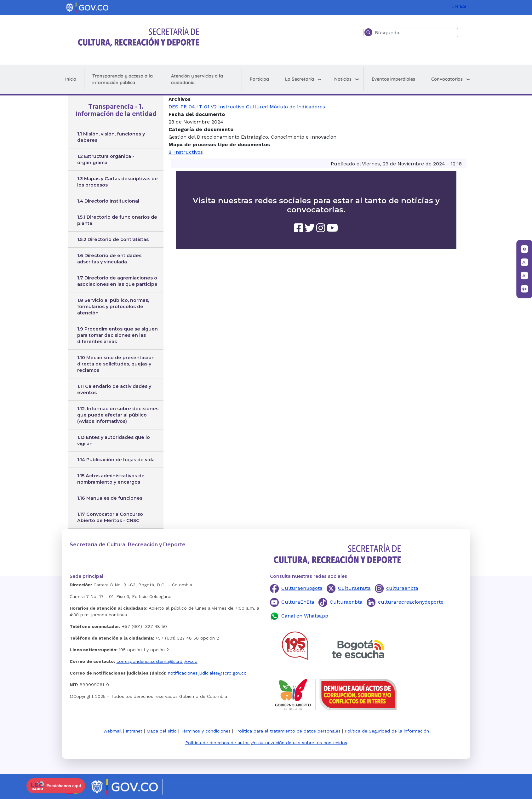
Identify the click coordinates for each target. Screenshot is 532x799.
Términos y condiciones (206, 731)
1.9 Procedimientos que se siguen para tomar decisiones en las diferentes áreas (117, 335)
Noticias (343, 79)
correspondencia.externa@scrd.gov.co (157, 661)
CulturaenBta (354, 588)
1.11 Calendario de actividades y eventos (114, 389)
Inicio (71, 79)
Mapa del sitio (162, 731)
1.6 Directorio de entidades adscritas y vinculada (109, 259)
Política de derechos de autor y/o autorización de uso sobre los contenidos (266, 743)
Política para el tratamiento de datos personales (288, 731)
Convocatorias (447, 79)
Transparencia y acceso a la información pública (123, 79)
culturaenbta (402, 588)
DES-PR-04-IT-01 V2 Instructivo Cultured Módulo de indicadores (247, 107)
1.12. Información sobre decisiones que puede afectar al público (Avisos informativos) (118, 415)
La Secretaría (300, 79)
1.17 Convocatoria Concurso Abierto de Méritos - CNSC (110, 517)
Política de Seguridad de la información (387, 731)
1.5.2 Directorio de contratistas (113, 239)
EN (455, 6)
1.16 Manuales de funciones (110, 498)
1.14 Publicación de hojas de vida (116, 460)
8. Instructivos (186, 152)
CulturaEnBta (298, 602)
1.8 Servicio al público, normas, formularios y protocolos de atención (113, 307)
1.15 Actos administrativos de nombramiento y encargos (111, 479)
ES (463, 6)
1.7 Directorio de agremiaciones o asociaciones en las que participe (117, 281)
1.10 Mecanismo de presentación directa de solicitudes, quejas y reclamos (116, 364)
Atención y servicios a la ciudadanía (197, 79)
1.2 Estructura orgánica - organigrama (106, 159)
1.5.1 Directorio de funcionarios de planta (117, 220)
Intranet (134, 731)
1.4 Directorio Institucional (108, 201)
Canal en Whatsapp (305, 616)
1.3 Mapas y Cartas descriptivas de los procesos (117, 182)
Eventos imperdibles (393, 79)
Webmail (112, 731)
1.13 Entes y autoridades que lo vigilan (114, 440)
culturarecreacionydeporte (411, 602)
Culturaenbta (346, 602)
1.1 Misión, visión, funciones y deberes (111, 137)
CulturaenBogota (302, 588)
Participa (259, 79)
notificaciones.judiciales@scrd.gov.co (207, 673)
